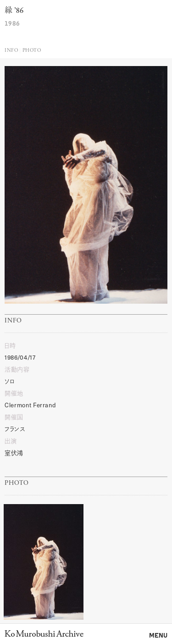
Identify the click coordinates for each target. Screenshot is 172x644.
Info (11, 51)
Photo (32, 51)
